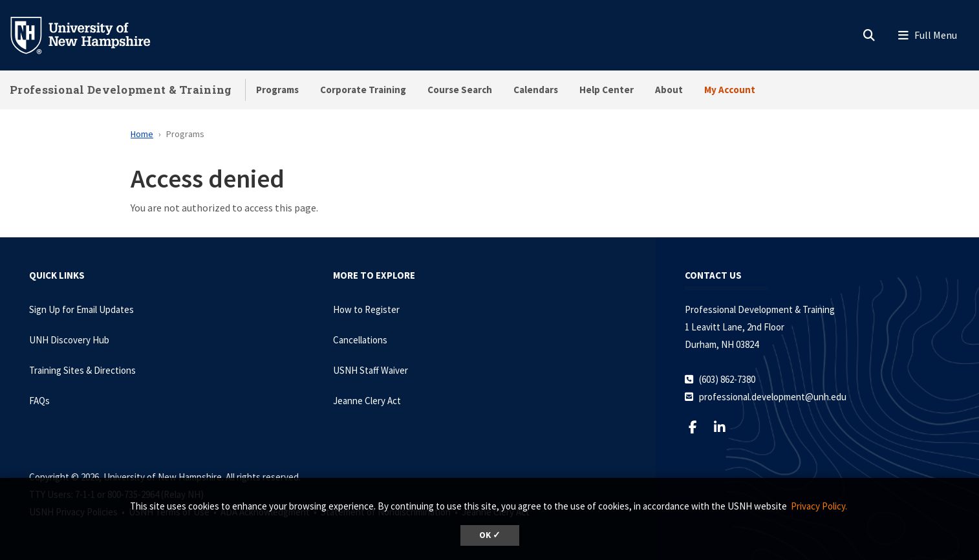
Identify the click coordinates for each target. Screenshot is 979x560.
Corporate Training (363, 90)
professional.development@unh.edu (773, 397)
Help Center (607, 90)
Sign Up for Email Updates (81, 309)
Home (142, 134)
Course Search (460, 90)
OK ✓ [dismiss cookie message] (490, 535)
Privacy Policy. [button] (819, 506)
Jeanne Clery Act (367, 401)
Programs (277, 90)
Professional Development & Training (121, 90)
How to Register (366, 309)
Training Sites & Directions (82, 370)
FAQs (39, 401)
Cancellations (360, 340)
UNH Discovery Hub (69, 340)
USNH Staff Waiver (371, 370)
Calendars (536, 90)
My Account (730, 90)
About (669, 90)
